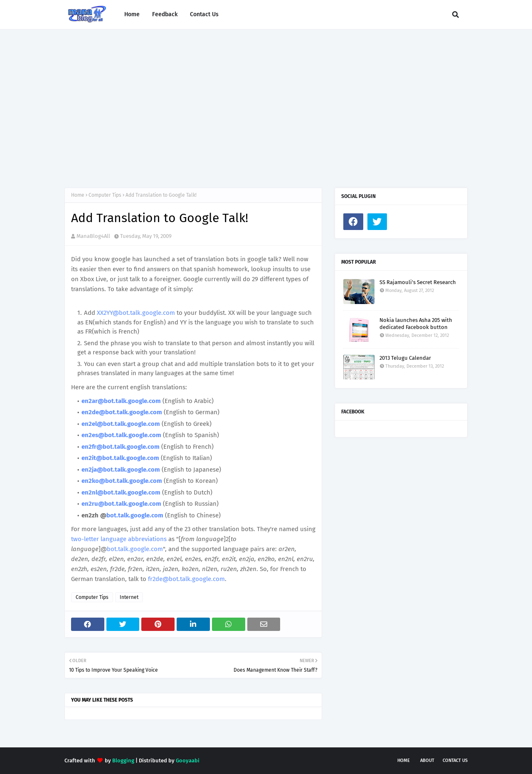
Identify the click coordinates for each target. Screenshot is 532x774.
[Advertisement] (266, 100)
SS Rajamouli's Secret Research (418, 282)
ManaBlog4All (93, 236)
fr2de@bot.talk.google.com (186, 579)
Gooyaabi (188, 760)
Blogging (123, 760)
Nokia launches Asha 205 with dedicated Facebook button (416, 324)
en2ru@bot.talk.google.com (121, 504)
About (427, 760)
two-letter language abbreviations (119, 539)
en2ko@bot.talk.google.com (122, 481)
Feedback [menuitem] (165, 14)
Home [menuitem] (132, 14)
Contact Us (455, 760)
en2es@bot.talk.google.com (121, 435)
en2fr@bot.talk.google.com (121, 447)
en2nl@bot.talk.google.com (121, 492)
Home (78, 195)
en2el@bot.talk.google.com (121, 424)
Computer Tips (105, 195)
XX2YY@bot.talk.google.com (136, 313)
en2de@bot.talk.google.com (122, 412)
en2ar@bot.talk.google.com (121, 401)
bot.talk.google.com (135, 515)
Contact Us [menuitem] (204, 14)
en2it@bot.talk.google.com (120, 458)
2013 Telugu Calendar (405, 358)
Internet (129, 597)
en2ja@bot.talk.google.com (121, 470)
